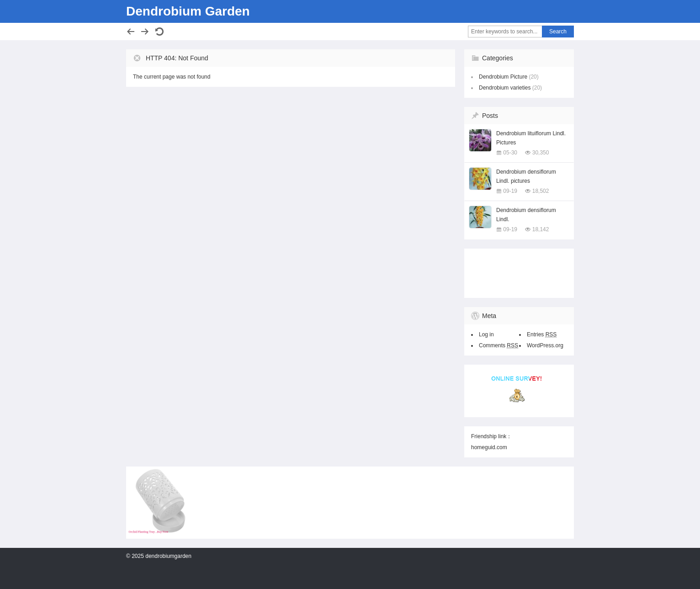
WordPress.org (545, 345)
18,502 (541, 191)
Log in (486, 334)
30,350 (541, 153)
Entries (542, 334)
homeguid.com (489, 447)
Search (558, 32)
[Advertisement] (517, 271)
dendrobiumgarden (168, 556)
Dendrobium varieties (505, 88)
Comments (498, 345)
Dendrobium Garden (188, 11)
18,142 (541, 229)
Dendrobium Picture (503, 77)
